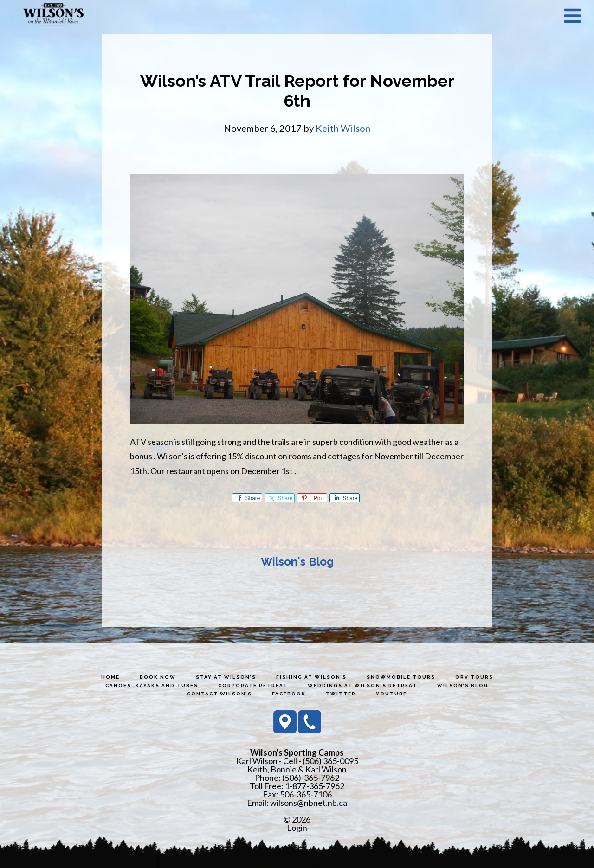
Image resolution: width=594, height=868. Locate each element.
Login (297, 828)
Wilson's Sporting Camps (53, 15)
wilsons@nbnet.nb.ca (309, 803)
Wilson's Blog (297, 562)
